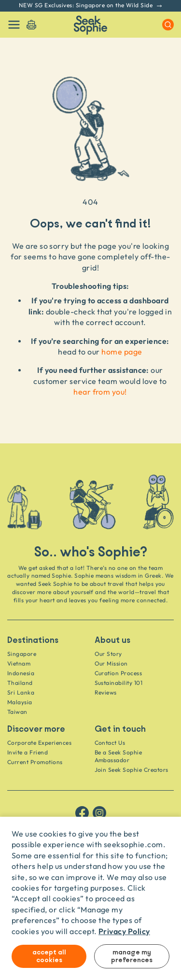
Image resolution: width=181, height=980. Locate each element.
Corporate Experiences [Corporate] (39, 743)
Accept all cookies (49, 956)
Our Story (108, 654)
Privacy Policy (124, 931)
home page (122, 352)
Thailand (20, 683)
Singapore (22, 654)
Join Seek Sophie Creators (132, 770)
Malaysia (20, 702)
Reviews (106, 692)
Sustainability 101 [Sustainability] (119, 683)
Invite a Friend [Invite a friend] (28, 752)
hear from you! (100, 392)
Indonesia (21, 673)
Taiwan (17, 712)
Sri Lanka (21, 692)
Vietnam (19, 663)
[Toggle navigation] (14, 25)
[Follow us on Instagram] (99, 813)
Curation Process (118, 673)
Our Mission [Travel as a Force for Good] (111, 663)
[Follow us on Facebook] (82, 813)
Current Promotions (35, 762)
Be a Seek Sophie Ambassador (118, 756)
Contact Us (110, 743)
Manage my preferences (132, 956)
